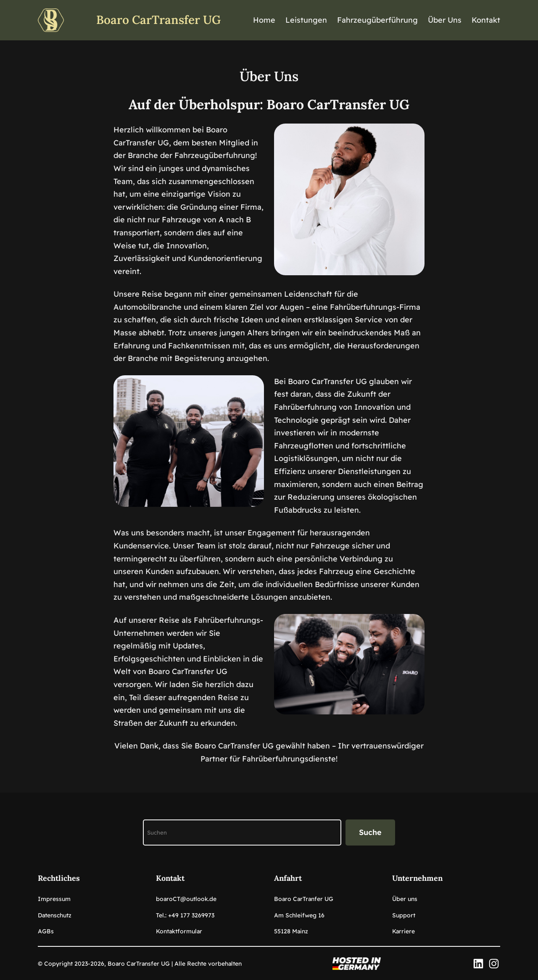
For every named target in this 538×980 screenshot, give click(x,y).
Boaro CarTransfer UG (158, 20)
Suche (370, 832)
